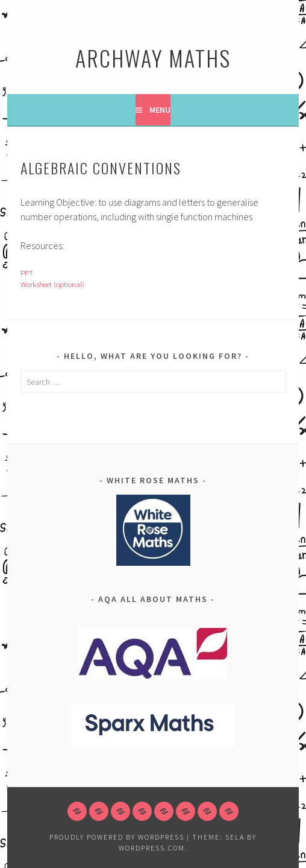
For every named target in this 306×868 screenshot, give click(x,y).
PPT (27, 273)
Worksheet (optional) (52, 284)
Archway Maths (153, 58)
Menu (160, 110)
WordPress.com (152, 848)
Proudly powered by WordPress (117, 837)
